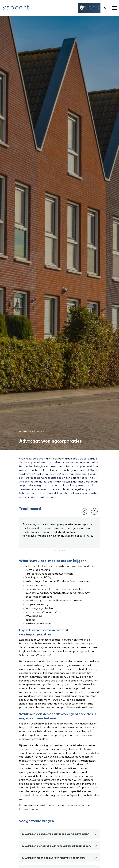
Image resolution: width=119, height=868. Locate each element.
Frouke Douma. (29, 809)
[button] (54, 551)
